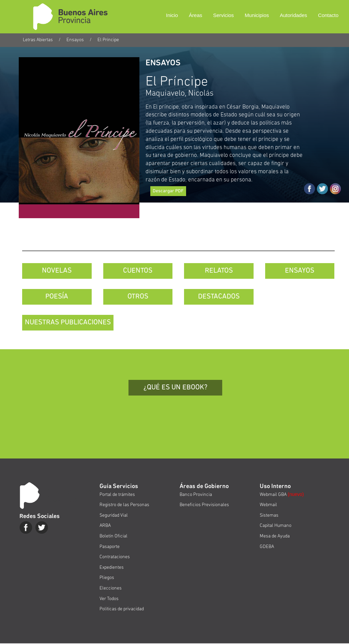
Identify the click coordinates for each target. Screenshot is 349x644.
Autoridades (293, 15)
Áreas (195, 15)
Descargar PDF (168, 191)
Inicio (172, 15)
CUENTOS (138, 271)
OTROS (138, 297)
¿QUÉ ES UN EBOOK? (176, 388)
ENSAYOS (300, 271)
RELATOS (219, 271)
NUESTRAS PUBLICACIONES (68, 323)
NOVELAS (57, 271)
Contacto (328, 15)
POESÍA (57, 297)
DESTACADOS (219, 297)
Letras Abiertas (38, 40)
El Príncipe (108, 40)
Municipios (257, 15)
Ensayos (75, 40)
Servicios (223, 15)
